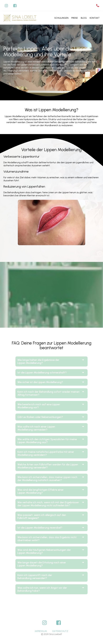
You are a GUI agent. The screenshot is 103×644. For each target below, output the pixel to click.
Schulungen (61, 18)
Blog (84, 18)
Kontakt (95, 18)
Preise (75, 18)
